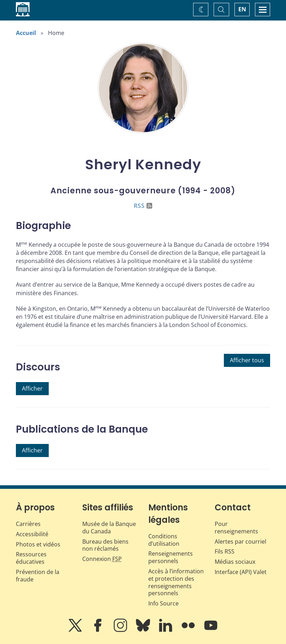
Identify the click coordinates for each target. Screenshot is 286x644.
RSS (143, 206)
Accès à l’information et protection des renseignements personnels (176, 582)
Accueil (26, 33)
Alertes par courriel (240, 541)
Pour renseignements (236, 528)
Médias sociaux (235, 562)
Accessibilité (32, 534)
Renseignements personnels (171, 557)
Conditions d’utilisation (164, 540)
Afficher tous (247, 360)
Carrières (28, 524)
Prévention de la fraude (38, 576)
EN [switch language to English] (242, 9)
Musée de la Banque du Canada (109, 528)
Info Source (163, 603)
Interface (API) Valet (241, 572)
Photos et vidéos (38, 544)
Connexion (102, 559)
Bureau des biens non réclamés (105, 545)
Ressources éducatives (31, 558)
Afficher (32, 388)
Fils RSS (225, 551)
